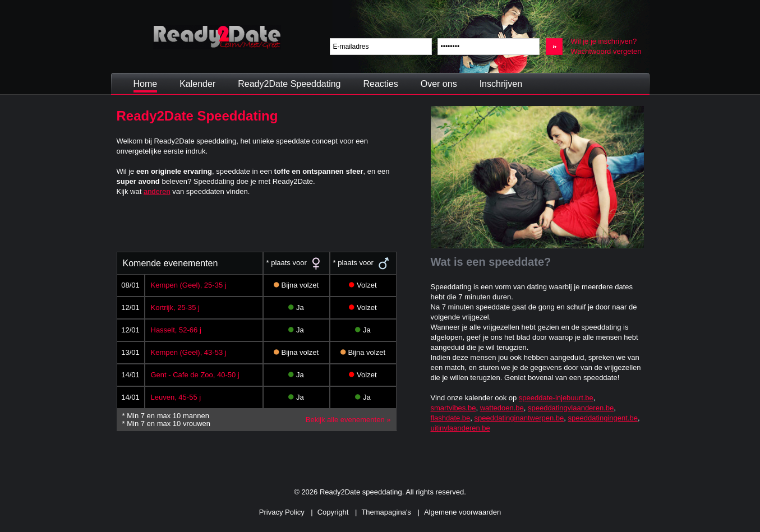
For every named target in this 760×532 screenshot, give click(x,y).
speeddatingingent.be (603, 418)
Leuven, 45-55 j (176, 397)
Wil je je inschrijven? (604, 41)
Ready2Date (217, 37)
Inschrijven (501, 84)
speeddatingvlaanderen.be (571, 408)
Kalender (197, 84)
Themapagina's (386, 512)
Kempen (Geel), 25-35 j (189, 285)
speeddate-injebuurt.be (556, 398)
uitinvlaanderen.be (460, 428)
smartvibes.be (453, 408)
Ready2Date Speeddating (289, 84)
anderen (157, 191)
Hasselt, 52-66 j (176, 330)
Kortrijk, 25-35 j (175, 307)
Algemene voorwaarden (462, 512)
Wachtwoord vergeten (606, 51)
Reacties (380, 84)
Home (146, 84)
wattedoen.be (502, 408)
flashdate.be (451, 418)
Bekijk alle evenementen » (348, 420)
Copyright (333, 512)
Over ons (439, 84)
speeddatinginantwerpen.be (519, 418)
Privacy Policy (282, 512)
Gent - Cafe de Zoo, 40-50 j (195, 375)
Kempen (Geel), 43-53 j (189, 352)
